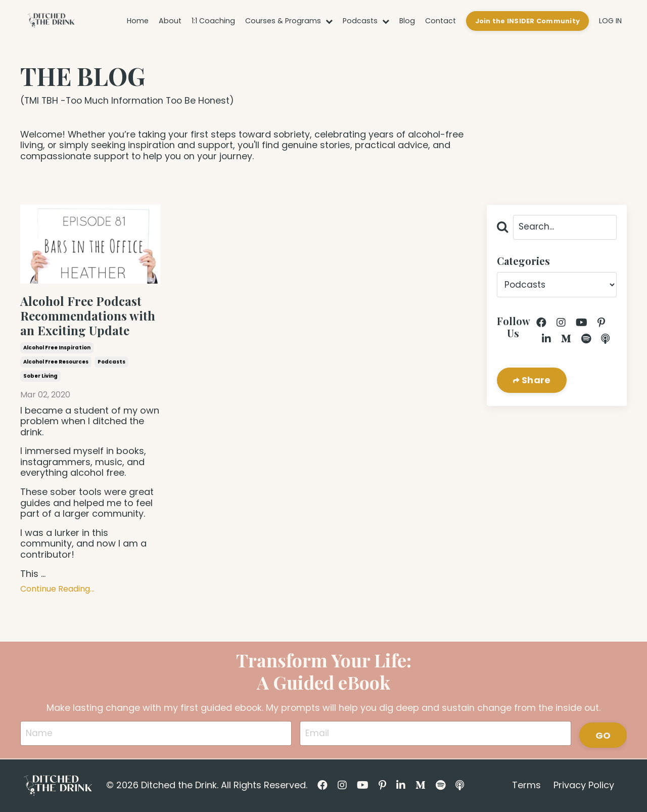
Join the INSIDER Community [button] (528, 20)
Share (535, 381)
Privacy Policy (584, 786)
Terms (526, 786)
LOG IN (610, 21)
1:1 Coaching (224, 21)
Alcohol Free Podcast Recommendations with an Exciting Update (88, 316)
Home (151, 21)
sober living (40, 377)
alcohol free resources (56, 363)
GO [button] (603, 734)
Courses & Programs (297, 21)
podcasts (111, 363)
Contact (443, 21)
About (182, 21)
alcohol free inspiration (57, 349)
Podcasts (371, 21)
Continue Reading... (57, 589)
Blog (410, 21)
